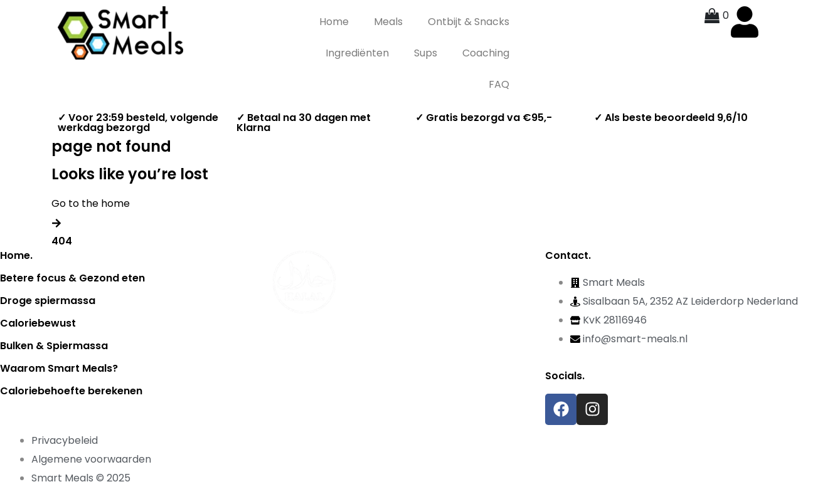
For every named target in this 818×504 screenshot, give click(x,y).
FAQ (499, 84)
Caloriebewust (38, 323)
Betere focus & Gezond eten (72, 278)
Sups (426, 53)
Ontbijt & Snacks (469, 22)
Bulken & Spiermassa (54, 346)
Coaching (486, 53)
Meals (388, 22)
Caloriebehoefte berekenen (71, 391)
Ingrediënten (357, 53)
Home (334, 22)
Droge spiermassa (48, 301)
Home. (16, 255)
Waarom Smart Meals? (59, 368)
